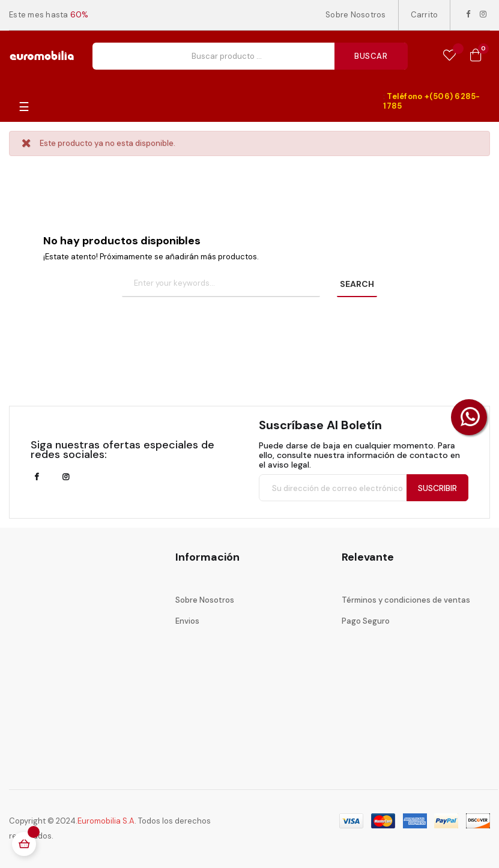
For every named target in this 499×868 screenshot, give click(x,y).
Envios (187, 621)
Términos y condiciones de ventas (406, 600)
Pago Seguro (366, 621)
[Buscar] (221, 284)
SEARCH (357, 284)
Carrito (425, 15)
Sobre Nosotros (356, 15)
